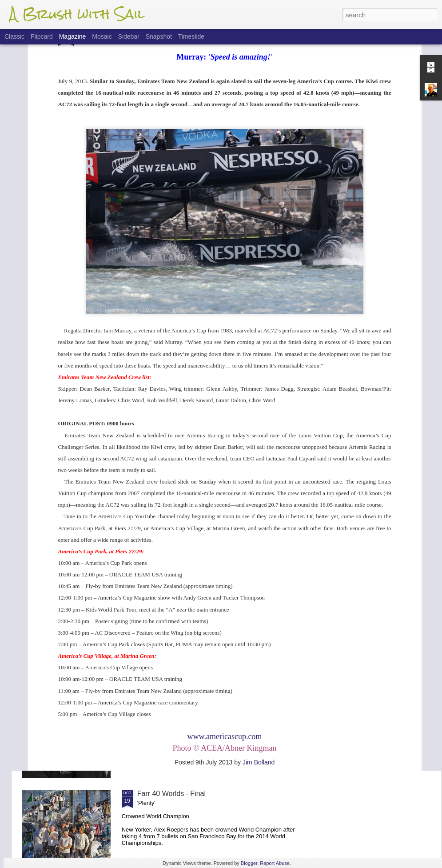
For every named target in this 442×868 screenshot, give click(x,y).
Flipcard (42, 36)
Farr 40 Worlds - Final (171, 794)
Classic (14, 36)
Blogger (249, 863)
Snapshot (159, 36)
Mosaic (102, 36)
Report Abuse (275, 863)
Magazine (73, 36)
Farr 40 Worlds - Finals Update (186, 693)
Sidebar (129, 36)
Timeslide (191, 36)
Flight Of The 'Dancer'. (173, 592)
